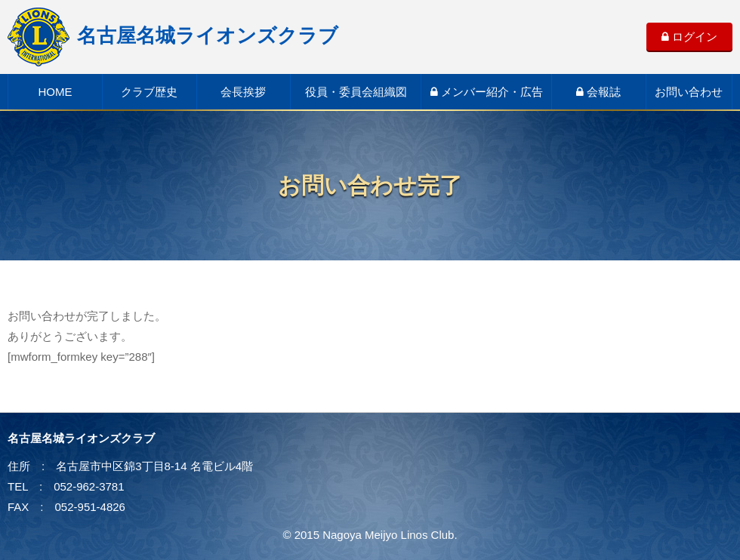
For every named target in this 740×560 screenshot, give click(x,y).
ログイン (689, 37)
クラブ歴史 (149, 92)
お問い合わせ (689, 92)
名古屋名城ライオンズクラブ (173, 35)
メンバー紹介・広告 (487, 92)
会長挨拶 (243, 92)
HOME (55, 92)
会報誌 (598, 92)
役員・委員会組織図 (356, 92)
